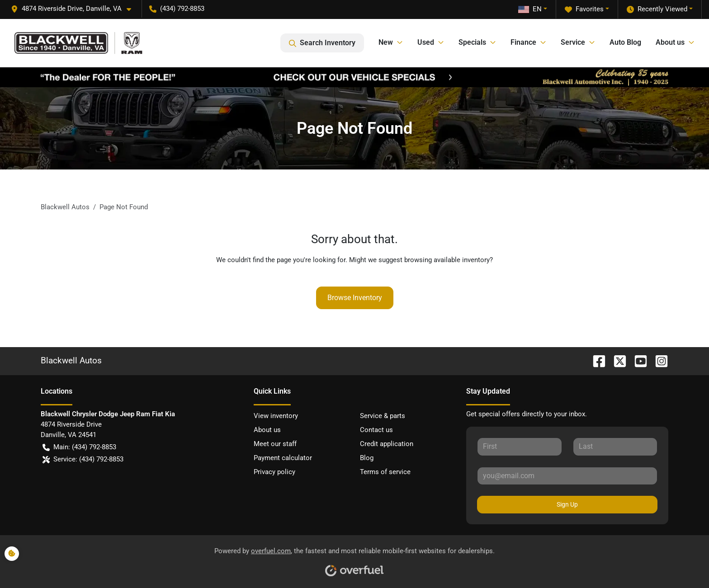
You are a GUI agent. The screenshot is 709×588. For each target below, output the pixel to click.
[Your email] (567, 476)
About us (267, 430)
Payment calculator (283, 458)
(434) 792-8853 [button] (177, 9)
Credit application (387, 444)
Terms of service (385, 472)
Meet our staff (275, 444)
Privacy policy (274, 472)
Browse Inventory (355, 298)
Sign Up (567, 504)
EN (530, 9)
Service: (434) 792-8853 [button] (83, 459)
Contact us (376, 430)
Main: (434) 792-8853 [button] (79, 447)
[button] (75, 9)
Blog (367, 458)
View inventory (276, 416)
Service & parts (383, 416)
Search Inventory (322, 43)
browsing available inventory (447, 260)
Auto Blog (625, 42)
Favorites (584, 9)
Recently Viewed (657, 9)
